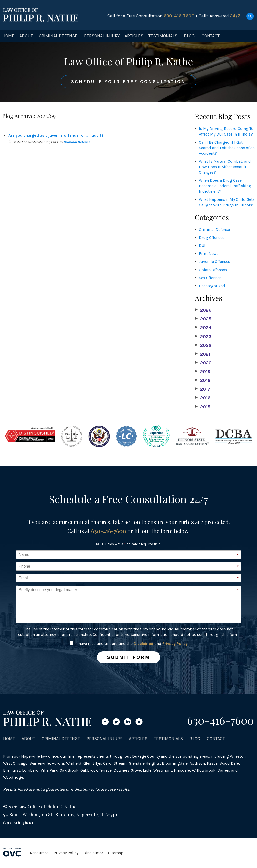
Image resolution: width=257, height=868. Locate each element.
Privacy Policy (175, 644)
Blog (189, 36)
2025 (203, 319)
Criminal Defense (58, 36)
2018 (203, 380)
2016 (203, 398)
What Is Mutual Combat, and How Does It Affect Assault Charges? (225, 167)
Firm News (209, 254)
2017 (202, 389)
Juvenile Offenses (214, 262)
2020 (203, 363)
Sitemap (116, 853)
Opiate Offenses (213, 270)
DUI (202, 246)
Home (8, 36)
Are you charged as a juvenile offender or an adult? (56, 135)
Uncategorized (212, 286)
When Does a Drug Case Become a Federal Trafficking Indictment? (225, 186)
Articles (134, 36)
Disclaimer (144, 644)
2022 (203, 345)
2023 (203, 337)
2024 (203, 328)
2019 (203, 372)
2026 (203, 310)
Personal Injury (102, 36)
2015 (203, 407)
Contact (211, 36)
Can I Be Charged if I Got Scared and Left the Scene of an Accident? (227, 148)
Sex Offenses (210, 278)
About (26, 36)
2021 (203, 354)
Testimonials (163, 36)
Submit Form (129, 657)
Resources (39, 853)
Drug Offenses (212, 238)
